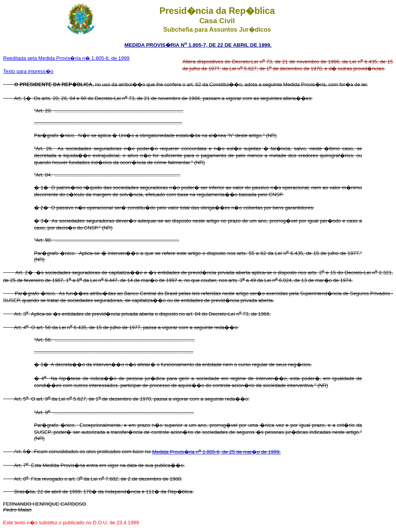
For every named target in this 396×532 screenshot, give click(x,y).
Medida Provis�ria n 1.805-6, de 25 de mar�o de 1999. (216, 452)
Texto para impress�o (28, 71)
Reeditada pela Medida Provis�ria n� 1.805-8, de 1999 (66, 58)
